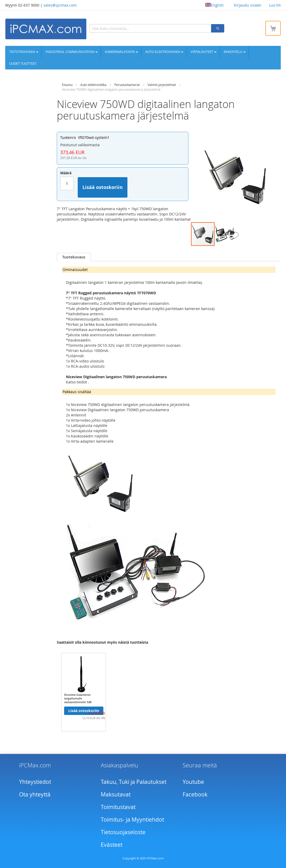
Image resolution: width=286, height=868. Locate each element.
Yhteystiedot (35, 782)
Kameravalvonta (120, 52)
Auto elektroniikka (163, 52)
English (214, 5)
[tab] (74, 257)
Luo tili (275, 5)
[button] (227, 234)
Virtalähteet (202, 52)
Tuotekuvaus (74, 257)
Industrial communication (70, 52)
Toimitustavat (118, 807)
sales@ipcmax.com (60, 5)
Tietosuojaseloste (123, 832)
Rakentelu (233, 52)
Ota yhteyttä (35, 794)
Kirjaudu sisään (248, 5)
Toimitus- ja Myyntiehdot (132, 820)
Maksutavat (116, 794)
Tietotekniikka (23, 52)
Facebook (195, 794)
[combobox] (150, 28)
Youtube (193, 782)
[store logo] (46, 29)
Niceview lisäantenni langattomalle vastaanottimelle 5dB (78, 699)
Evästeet (112, 845)
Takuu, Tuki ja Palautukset (134, 782)
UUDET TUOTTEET (23, 63)
